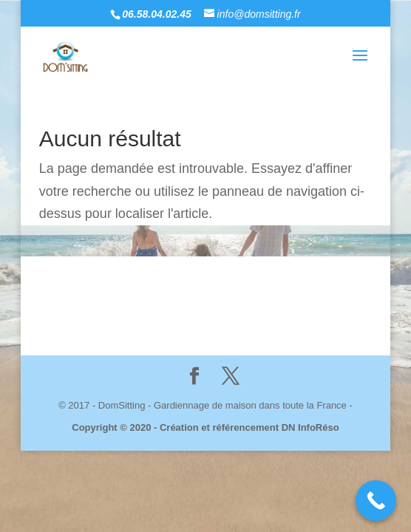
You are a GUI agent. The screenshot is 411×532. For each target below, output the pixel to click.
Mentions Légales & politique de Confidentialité (243, 297)
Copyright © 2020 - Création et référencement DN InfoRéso (205, 427)
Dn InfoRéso (237, 314)
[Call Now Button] (376, 501)
